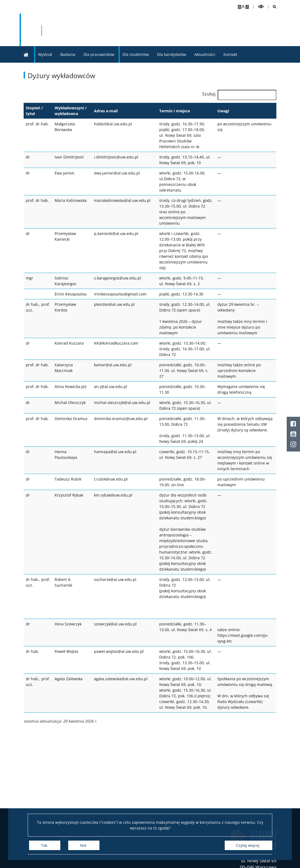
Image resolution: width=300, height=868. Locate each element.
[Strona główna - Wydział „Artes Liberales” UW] (147, 30)
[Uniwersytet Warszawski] (60, 30)
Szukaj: (209, 94)
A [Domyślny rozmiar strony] (243, 6)
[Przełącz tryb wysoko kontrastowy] (261, 7)
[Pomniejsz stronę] (247, 7)
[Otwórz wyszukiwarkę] (272, 7)
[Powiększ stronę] (240, 7)
